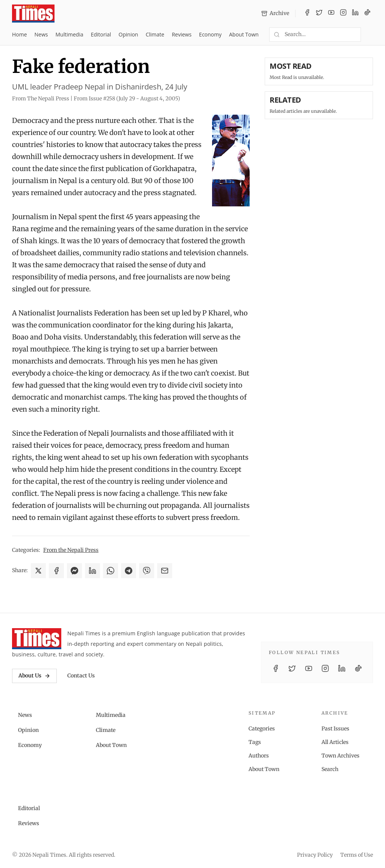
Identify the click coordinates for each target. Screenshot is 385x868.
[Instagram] (343, 14)
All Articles (335, 742)
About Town (244, 34)
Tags (255, 742)
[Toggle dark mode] (370, 35)
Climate (155, 34)
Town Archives (340, 756)
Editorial (101, 34)
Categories (262, 729)
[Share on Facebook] (56, 571)
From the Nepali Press (71, 550)
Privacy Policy (315, 855)
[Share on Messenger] (74, 571)
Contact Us (81, 676)
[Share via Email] (165, 571)
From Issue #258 (127, 98)
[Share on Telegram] (129, 571)
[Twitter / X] (319, 14)
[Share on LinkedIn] (92, 571)
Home (20, 34)
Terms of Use (357, 855)
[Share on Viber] (147, 571)
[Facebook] (307, 14)
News (41, 34)
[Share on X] (38, 571)
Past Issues (335, 729)
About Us (34, 676)
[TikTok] (367, 14)
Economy (210, 34)
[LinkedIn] (355, 14)
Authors (259, 756)
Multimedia (70, 34)
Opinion (128, 34)
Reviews (182, 34)
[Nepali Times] (37, 639)
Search (330, 769)
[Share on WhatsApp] (111, 571)
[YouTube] (331, 14)
